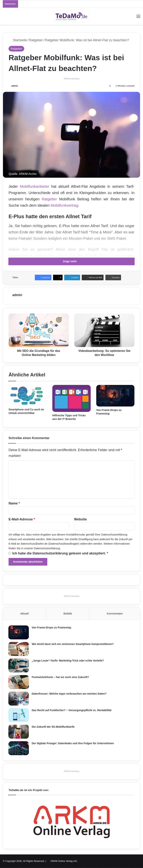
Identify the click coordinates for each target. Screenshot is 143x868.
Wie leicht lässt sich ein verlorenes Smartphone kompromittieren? (73, 644)
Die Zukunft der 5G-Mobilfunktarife (53, 727)
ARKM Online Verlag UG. (64, 861)
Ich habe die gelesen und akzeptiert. (58, 553)
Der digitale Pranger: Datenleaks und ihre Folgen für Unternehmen (73, 743)
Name (14, 503)
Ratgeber (36, 40)
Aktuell (24, 613)
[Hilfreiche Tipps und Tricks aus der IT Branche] (71, 398)
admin (15, 86)
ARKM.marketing (71, 79)
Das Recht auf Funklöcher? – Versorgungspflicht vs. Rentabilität (72, 710)
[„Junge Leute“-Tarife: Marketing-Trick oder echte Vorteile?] (19, 665)
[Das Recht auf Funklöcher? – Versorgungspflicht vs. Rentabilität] (19, 715)
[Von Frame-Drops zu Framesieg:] (115, 396)
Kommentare (115, 613)
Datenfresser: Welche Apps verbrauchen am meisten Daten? (69, 694)
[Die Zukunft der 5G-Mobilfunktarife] (19, 732)
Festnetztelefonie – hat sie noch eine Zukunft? (60, 677)
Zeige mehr (72, 261)
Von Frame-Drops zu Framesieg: (52, 627)
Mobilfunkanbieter (35, 186)
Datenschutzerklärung (114, 535)
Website (81, 519)
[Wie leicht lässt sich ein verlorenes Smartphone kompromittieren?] (19, 649)
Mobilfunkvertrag (64, 205)
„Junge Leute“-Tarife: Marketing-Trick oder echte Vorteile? (68, 661)
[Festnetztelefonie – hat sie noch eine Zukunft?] (19, 682)
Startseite (18, 40)
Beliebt (68, 613)
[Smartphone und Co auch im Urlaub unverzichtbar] (28, 395)
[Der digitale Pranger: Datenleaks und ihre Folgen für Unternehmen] (19, 748)
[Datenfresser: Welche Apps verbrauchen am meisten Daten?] (19, 699)
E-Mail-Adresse (22, 519)
